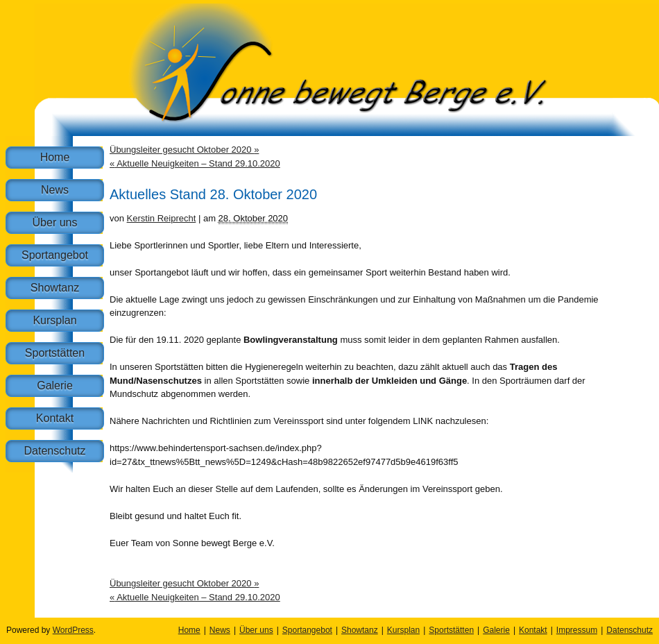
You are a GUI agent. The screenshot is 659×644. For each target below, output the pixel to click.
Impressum (577, 630)
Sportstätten (55, 353)
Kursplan (54, 320)
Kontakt (55, 418)
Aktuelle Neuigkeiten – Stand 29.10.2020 (195, 163)
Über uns (55, 222)
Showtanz (55, 288)
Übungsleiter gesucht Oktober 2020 (184, 150)
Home (55, 157)
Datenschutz (55, 451)
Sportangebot (55, 255)
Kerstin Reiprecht (162, 218)
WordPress (73, 630)
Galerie (55, 385)
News (55, 190)
